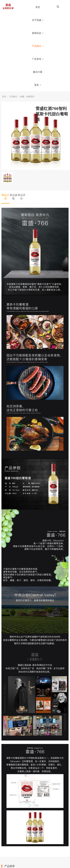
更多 (38, 85)
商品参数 (14, 197)
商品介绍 (5, 197)
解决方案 (38, 72)
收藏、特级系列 (27, 97)
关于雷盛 (38, 20)
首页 (38, 7)
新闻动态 (38, 33)
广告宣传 (38, 59)
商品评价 (22, 197)
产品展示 (38, 46)
